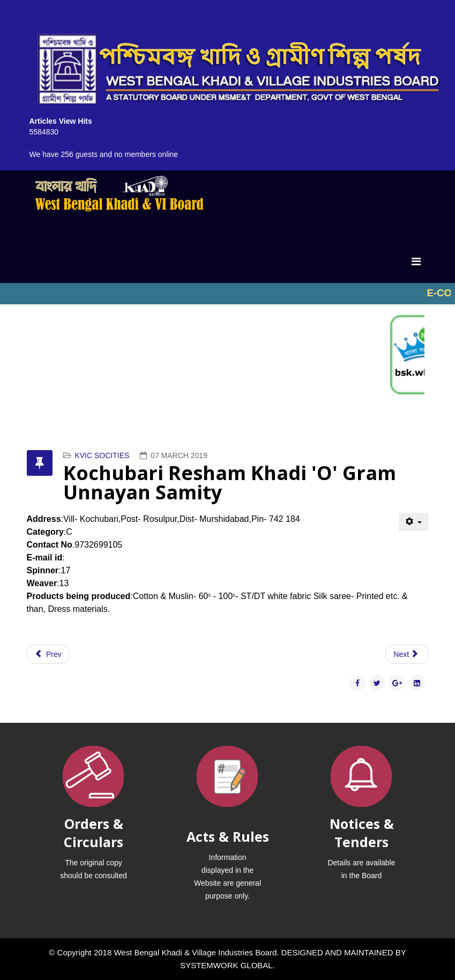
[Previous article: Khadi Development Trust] (48, 654)
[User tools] (413, 522)
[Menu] (416, 261)
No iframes (227, 294)
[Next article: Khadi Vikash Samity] (407, 654)
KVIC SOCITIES (102, 455)
